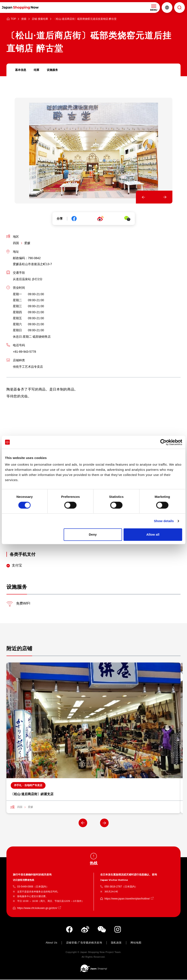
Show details (164, 521)
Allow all (153, 534)
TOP (13, 19)
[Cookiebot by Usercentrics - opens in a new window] (163, 442)
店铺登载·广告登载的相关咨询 (84, 943)
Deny (93, 534)
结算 (38, 70)
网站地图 (136, 943)
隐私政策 (116, 943)
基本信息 (21, 70)
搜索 (24, 19)
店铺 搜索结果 (40, 19)
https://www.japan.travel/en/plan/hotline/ (127, 899)
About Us (52, 943)
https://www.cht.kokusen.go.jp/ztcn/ (37, 909)
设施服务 (54, 70)
